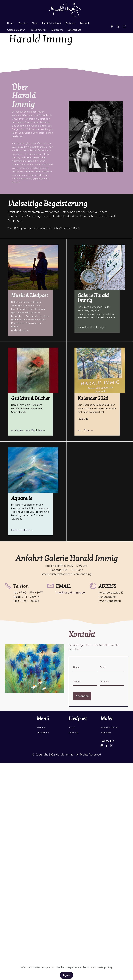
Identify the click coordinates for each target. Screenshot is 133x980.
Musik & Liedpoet (52, 13)
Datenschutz (74, 20)
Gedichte (70, 13)
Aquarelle (85, 13)
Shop (35, 13)
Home (11, 13)
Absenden (82, 696)
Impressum (57, 20)
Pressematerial (38, 20)
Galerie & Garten (16, 20)
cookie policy (103, 970)
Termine (23, 13)
